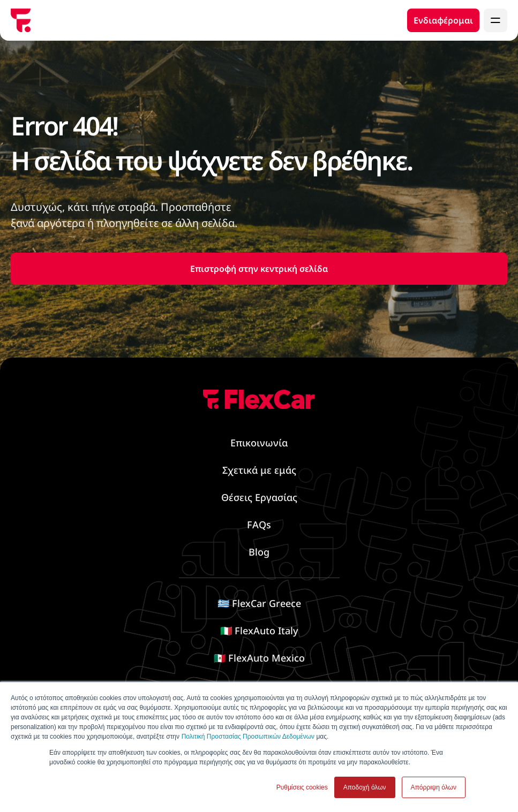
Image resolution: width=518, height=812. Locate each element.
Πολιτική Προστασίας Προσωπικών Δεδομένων (248, 737)
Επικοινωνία (259, 443)
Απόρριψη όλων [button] (434, 787)
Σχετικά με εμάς (259, 470)
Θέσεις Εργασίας (259, 497)
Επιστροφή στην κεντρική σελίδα (259, 269)
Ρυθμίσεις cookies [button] (302, 787)
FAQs (259, 525)
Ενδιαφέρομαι (443, 20)
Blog (259, 552)
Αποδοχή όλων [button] (365, 787)
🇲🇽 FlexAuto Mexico (259, 658)
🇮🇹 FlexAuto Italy (259, 631)
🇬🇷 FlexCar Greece (259, 603)
